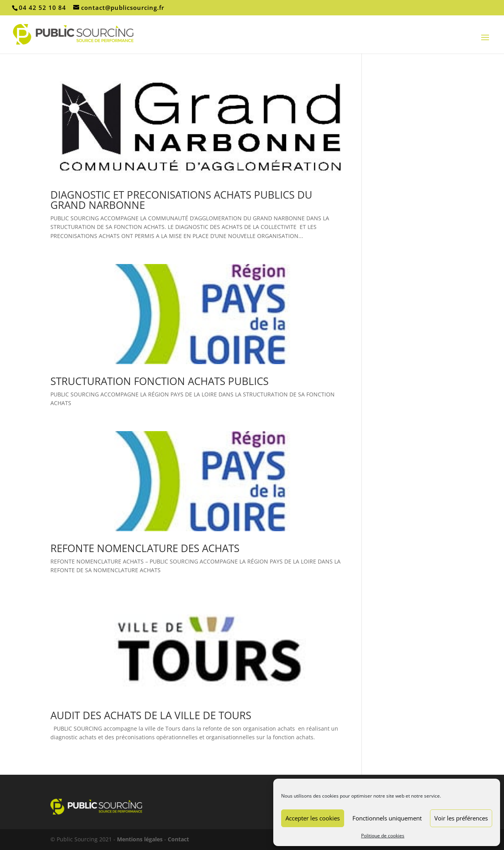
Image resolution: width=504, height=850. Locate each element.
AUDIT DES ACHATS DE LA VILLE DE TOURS (151, 715)
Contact (178, 839)
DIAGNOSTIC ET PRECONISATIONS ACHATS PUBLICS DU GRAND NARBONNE (181, 200)
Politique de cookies (383, 836)
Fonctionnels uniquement (387, 818)
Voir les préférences (461, 818)
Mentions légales (140, 839)
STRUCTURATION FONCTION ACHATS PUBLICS (159, 381)
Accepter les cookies (313, 818)
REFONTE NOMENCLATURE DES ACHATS (145, 548)
